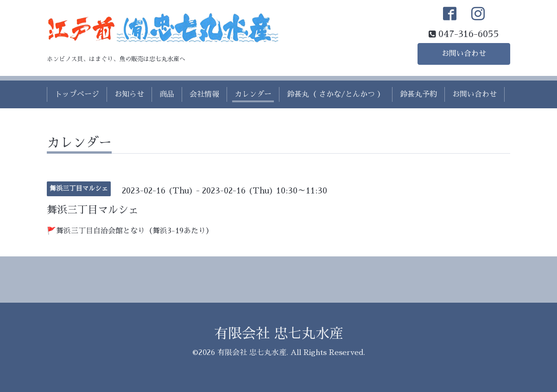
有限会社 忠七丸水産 (279, 334)
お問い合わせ (464, 54)
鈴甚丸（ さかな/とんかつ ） (336, 94)
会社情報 (204, 94)
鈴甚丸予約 (418, 94)
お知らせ (129, 94)
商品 (167, 94)
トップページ (77, 94)
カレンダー (253, 94)
